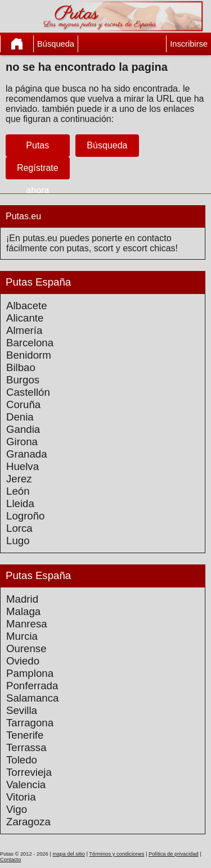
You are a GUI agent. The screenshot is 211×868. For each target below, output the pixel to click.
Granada (27, 454)
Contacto (10, 860)
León (18, 491)
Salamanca (32, 698)
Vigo (17, 809)
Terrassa (26, 747)
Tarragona (30, 723)
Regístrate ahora (38, 179)
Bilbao (21, 367)
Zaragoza (28, 822)
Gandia (23, 429)
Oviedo (23, 661)
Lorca (19, 528)
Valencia (26, 785)
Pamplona (30, 673)
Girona (22, 442)
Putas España (38, 282)
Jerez (19, 479)
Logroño (25, 516)
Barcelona (30, 343)
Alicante (25, 318)
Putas (37, 145)
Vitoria (21, 797)
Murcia (22, 636)
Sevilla (22, 710)
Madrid (22, 599)
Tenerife (25, 735)
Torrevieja (29, 772)
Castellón (28, 392)
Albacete (27, 306)
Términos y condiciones (116, 854)
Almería (24, 330)
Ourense (26, 648)
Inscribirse (189, 44)
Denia (20, 417)
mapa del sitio (69, 854)
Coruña (23, 404)
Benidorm (29, 355)
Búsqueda (56, 44)
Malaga (23, 611)
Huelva (23, 466)
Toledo (22, 760)
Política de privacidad (174, 854)
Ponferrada (32, 686)
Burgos (23, 380)
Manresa (27, 624)
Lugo (18, 541)
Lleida (20, 503)
